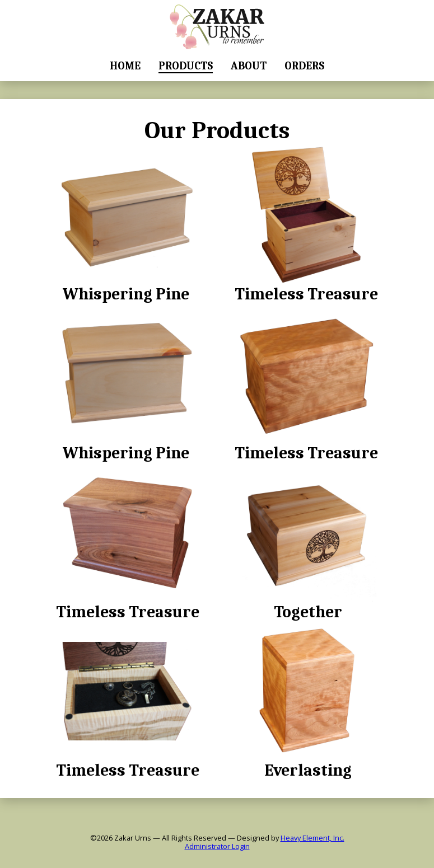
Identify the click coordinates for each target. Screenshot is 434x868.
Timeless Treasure (306, 224)
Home (125, 66)
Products (186, 66)
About (249, 66)
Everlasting (308, 700)
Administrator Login (217, 846)
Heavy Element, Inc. (312, 838)
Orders (304, 66)
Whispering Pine (126, 224)
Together (308, 542)
